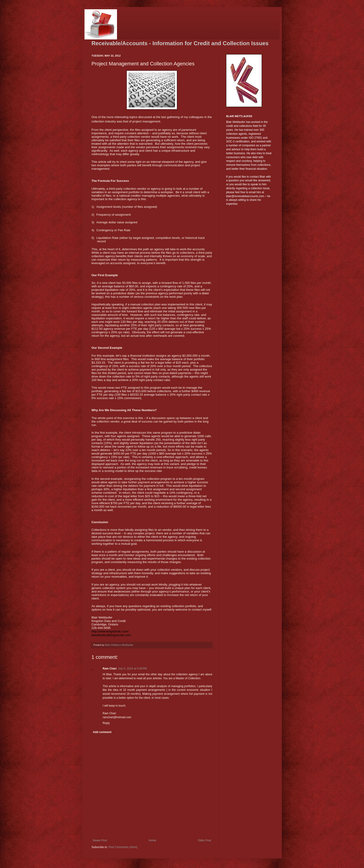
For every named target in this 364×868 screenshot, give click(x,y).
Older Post (204, 840)
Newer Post (100, 840)
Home (153, 840)
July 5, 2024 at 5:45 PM (132, 669)
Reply (106, 723)
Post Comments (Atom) (123, 847)
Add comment (102, 732)
